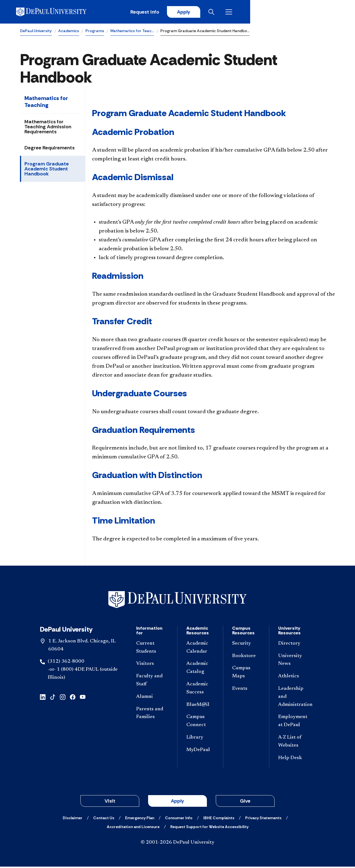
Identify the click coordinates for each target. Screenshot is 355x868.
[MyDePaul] (200, 751)
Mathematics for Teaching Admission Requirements (48, 128)
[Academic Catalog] (200, 669)
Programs (95, 32)
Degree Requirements (50, 149)
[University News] (294, 661)
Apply (283, 12)
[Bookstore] (246, 657)
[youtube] (83, 698)
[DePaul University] (63, 12)
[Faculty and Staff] (152, 682)
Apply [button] (177, 802)
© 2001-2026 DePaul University (177, 844)
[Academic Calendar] (200, 649)
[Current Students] (152, 649)
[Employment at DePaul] (294, 723)
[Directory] (294, 645)
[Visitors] (152, 665)
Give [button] (245, 802)
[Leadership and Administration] (294, 698)
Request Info (244, 12)
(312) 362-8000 (66, 663)
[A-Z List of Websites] (294, 743)
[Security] (246, 645)
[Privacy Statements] (263, 819)
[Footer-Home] (177, 601)
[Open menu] (331, 12)
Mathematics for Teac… (132, 32)
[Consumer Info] (179, 819)
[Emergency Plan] (140, 819)
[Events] (246, 690)
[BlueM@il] (200, 706)
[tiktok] (53, 698)
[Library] (200, 739)
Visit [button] (110, 802)
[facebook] (73, 698)
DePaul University (36, 32)
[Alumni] (152, 698)
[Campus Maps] (246, 674)
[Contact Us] (104, 819)
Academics (69, 32)
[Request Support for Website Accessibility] (209, 828)
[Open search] (313, 12)
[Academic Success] (200, 690)
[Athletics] (294, 678)
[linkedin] (43, 698)
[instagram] (63, 698)
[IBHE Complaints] (219, 819)
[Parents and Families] (152, 714)
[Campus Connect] (200, 723)
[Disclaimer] (73, 819)
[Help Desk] (294, 759)
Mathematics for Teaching (46, 103)
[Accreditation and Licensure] (133, 828)
